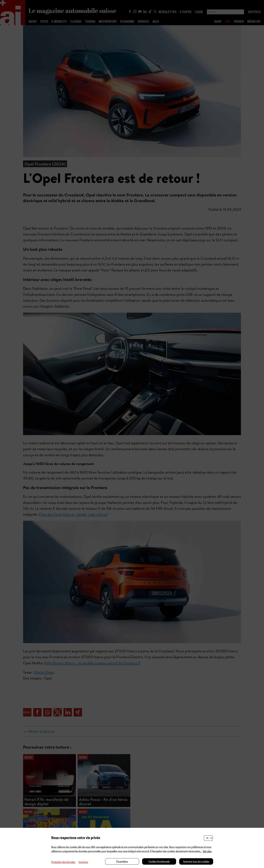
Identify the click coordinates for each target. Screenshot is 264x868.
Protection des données (63, 862)
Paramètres (122, 861)
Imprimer (83, 862)
